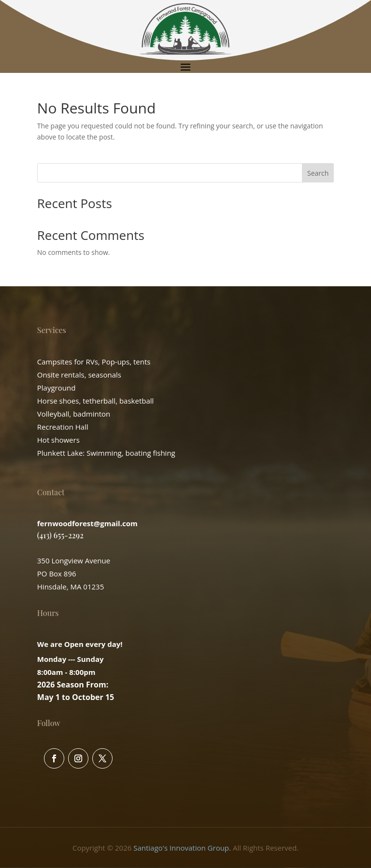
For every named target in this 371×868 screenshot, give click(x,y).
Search (318, 173)
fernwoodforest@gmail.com (87, 523)
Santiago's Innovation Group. (182, 848)
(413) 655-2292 (60, 535)
